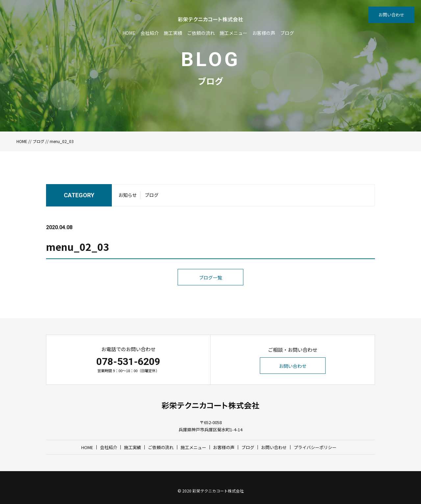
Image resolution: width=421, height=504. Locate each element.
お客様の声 (264, 33)
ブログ (287, 33)
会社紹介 (150, 33)
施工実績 (173, 33)
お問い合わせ (391, 15)
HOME (129, 33)
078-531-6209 (128, 361)
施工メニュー (234, 33)
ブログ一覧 (210, 277)
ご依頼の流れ (201, 33)
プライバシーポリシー (315, 447)
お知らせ (128, 195)
